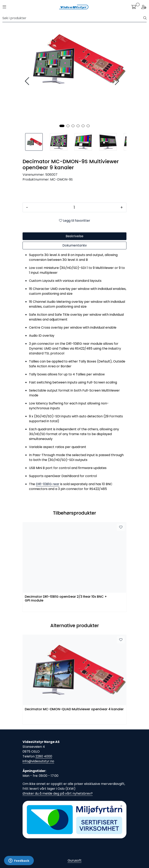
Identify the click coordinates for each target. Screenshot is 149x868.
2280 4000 (44, 756)
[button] (62, 126)
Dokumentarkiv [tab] (75, 245)
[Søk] (73, 18)
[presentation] (28, 81)
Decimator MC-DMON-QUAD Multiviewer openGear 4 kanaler (74, 709)
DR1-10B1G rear (48, 484)
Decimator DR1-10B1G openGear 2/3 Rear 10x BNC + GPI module (66, 599)
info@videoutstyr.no (38, 761)
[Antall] (74, 207)
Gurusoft (75, 860)
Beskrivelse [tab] (74, 236)
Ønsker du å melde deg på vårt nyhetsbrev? (58, 793)
